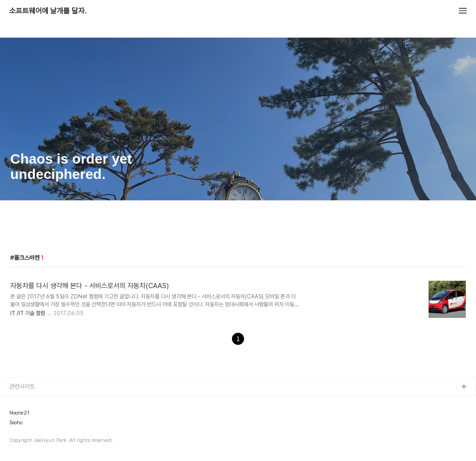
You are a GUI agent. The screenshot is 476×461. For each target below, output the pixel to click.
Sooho (16, 423)
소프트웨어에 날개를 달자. (48, 11)
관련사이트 (22, 386)
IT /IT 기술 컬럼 (28, 313)
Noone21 (19, 413)
